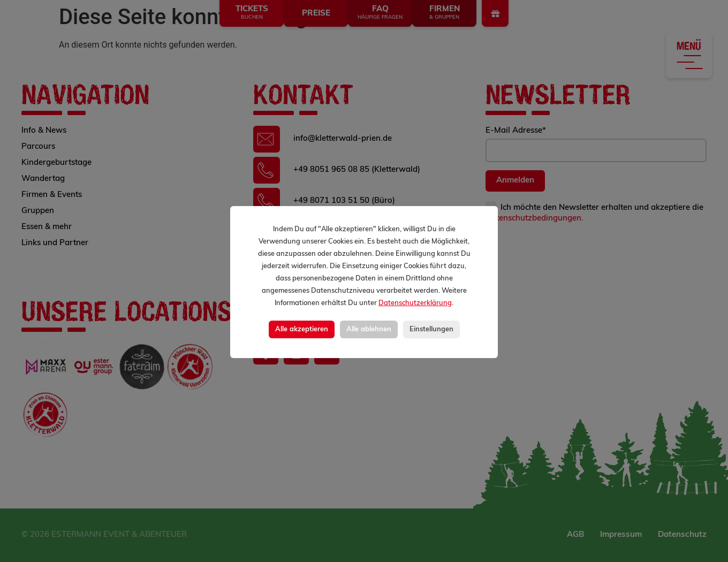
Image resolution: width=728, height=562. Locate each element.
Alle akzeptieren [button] (302, 329)
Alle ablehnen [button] (369, 329)
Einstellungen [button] (431, 329)
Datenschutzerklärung (415, 303)
